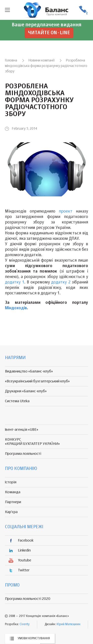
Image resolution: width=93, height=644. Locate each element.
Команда (13, 492)
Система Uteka (17, 401)
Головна (11, 61)
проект (66, 212)
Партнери (13, 502)
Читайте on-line (49, 33)
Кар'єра (11, 512)
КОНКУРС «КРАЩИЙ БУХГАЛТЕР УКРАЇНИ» (32, 442)
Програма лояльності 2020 (28, 599)
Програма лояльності (23, 454)
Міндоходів (16, 308)
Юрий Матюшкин (68, 624)
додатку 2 (61, 282)
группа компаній (47, 10)
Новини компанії (42, 61)
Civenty (25, 624)
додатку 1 (15, 282)
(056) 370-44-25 (83, 10)
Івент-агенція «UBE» (22, 430)
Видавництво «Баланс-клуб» (29, 371)
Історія (11, 482)
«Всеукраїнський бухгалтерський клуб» (37, 381)
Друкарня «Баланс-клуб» (26, 391)
